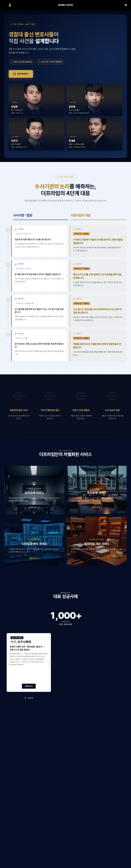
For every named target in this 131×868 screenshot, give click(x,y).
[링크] (10, 5)
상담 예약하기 (21, 74)
